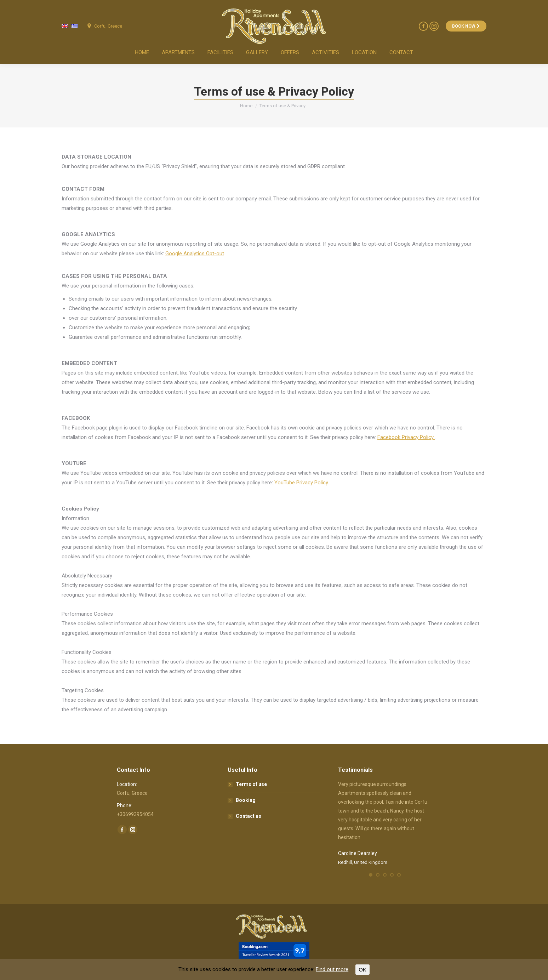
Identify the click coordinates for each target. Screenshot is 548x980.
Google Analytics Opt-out (195, 253)
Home (246, 106)
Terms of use (251, 784)
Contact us (249, 816)
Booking (246, 800)
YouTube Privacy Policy (301, 483)
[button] (371, 875)
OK (363, 970)
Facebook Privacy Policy (406, 437)
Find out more (332, 969)
